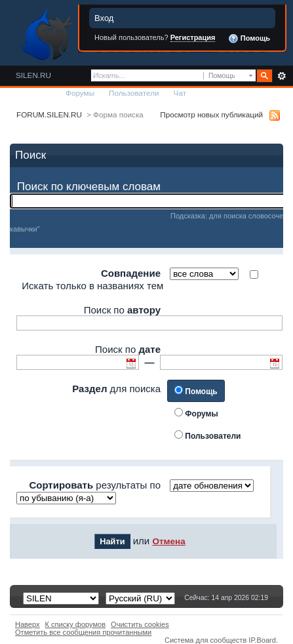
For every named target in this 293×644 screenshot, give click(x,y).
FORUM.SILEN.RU (49, 114)
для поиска (116, 389)
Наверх (28, 624)
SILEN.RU (33, 75)
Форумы (80, 93)
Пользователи (134, 93)
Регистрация (193, 37)
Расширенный (282, 76)
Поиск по (122, 310)
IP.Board (262, 640)
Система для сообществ (205, 640)
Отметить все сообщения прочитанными (83, 632)
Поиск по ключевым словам (89, 187)
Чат (180, 93)
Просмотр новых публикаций (211, 114)
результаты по (95, 485)
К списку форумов (76, 624)
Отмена (168, 541)
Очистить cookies (140, 624)
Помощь (249, 39)
